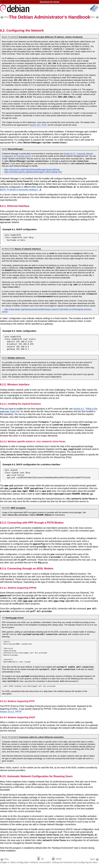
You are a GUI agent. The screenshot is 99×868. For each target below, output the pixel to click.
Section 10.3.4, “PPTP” (11, 712)
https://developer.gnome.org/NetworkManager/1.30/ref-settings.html (33, 172)
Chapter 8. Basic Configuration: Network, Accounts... (25, 860)
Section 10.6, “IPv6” (38, 125)
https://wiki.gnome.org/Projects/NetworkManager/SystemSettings (32, 170)
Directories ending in (21, 190)
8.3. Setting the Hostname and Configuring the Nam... (74, 860)
